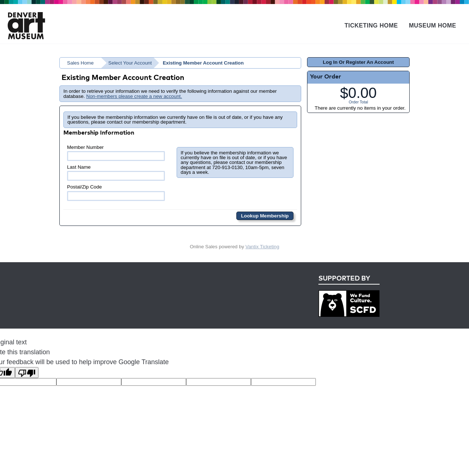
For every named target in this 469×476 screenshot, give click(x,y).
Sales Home (80, 63)
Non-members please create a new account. (134, 96)
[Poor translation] (27, 373)
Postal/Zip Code (116, 192)
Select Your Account (130, 63)
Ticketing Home (371, 25)
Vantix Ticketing (262, 247)
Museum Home (433, 25)
